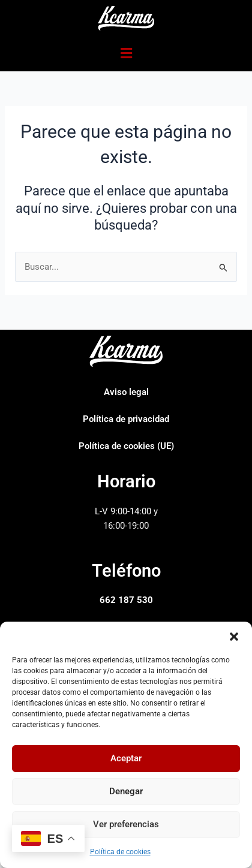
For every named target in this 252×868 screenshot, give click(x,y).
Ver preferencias (126, 824)
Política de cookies (120, 852)
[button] (234, 637)
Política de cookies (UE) (126, 446)
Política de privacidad (126, 419)
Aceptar (126, 758)
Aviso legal (126, 392)
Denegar (126, 791)
